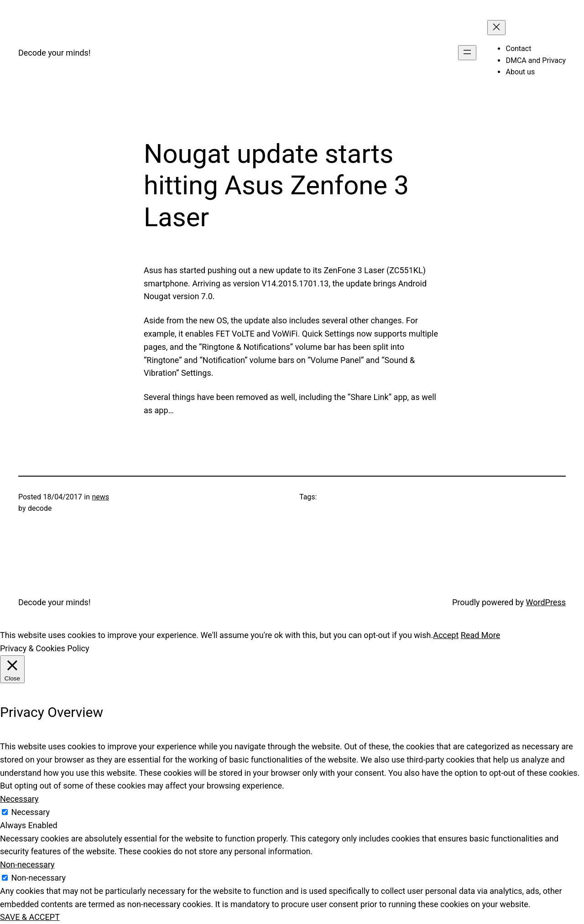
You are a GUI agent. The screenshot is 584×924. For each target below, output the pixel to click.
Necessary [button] (19, 799)
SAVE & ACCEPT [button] (30, 917)
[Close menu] (496, 28)
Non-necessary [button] (27, 864)
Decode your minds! (55, 53)
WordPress (546, 602)
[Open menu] (467, 53)
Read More (481, 635)
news (100, 497)
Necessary (30, 812)
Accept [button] (446, 635)
